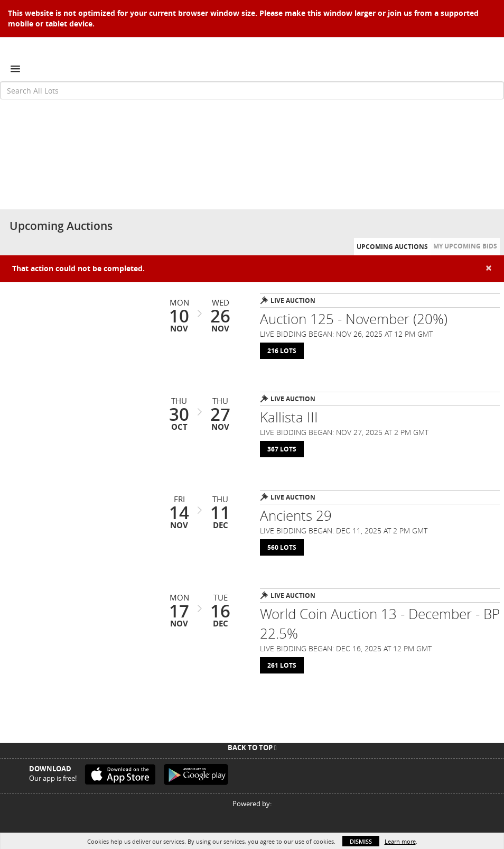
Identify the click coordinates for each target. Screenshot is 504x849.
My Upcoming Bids (465, 246)
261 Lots (282, 665)
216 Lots (282, 351)
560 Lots (282, 547)
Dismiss (361, 841)
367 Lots (282, 449)
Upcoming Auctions (392, 247)
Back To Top (252, 748)
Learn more (400, 841)
